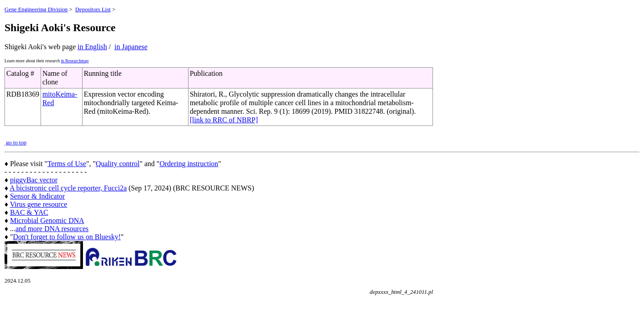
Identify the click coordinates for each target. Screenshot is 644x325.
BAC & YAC (29, 212)
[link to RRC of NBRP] (224, 120)
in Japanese (131, 47)
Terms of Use (67, 164)
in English (92, 47)
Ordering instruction (189, 164)
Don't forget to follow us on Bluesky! (67, 237)
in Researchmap (75, 61)
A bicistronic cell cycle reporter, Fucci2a (68, 188)
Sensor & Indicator (37, 196)
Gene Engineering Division (36, 9)
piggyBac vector (34, 180)
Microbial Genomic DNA (47, 221)
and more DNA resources (52, 229)
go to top (16, 143)
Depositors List (93, 9)
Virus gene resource (39, 204)
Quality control (117, 164)
